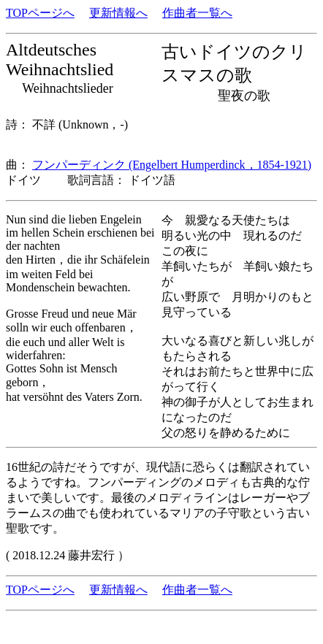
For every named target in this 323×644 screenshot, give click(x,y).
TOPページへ (40, 13)
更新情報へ (118, 13)
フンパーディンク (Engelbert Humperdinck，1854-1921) (172, 165)
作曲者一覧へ (197, 13)
